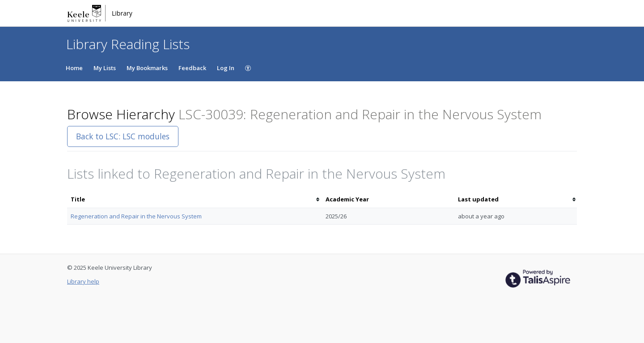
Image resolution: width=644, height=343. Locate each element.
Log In (226, 68)
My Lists (105, 68)
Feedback (192, 68)
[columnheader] (195, 199)
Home (74, 68)
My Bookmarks (147, 68)
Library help (83, 281)
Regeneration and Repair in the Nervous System (136, 216)
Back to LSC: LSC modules (123, 136)
